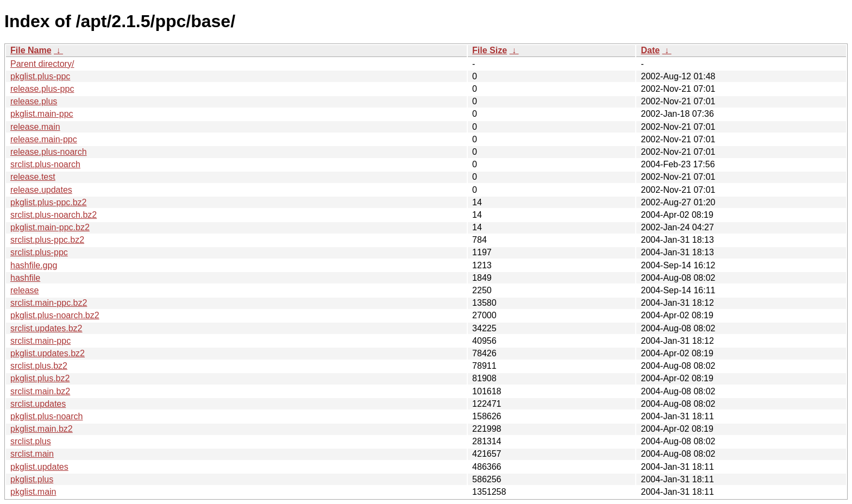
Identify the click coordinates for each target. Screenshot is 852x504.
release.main (35, 127)
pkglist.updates (39, 467)
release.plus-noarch (49, 152)
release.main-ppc (44, 139)
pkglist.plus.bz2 (40, 378)
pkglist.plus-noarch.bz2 (55, 315)
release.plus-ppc (42, 89)
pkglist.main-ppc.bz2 (50, 227)
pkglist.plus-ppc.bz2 (49, 202)
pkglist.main (33, 492)
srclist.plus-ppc (39, 252)
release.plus (34, 101)
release (24, 290)
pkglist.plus (32, 479)
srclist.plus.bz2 (39, 366)
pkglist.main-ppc (42, 114)
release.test (33, 177)
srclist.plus (31, 441)
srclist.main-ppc (40, 341)
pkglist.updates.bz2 (48, 353)
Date (650, 50)
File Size (490, 50)
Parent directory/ (42, 64)
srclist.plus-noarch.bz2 (54, 215)
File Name (31, 50)
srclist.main (32, 454)
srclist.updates (38, 404)
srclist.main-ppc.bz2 (49, 303)
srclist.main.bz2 (40, 391)
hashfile (25, 278)
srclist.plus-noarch (45, 164)
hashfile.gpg (34, 265)
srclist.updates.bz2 (46, 328)
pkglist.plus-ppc (40, 76)
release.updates (41, 190)
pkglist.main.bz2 (42, 429)
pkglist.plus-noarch (46, 416)
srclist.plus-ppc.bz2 (47, 240)
